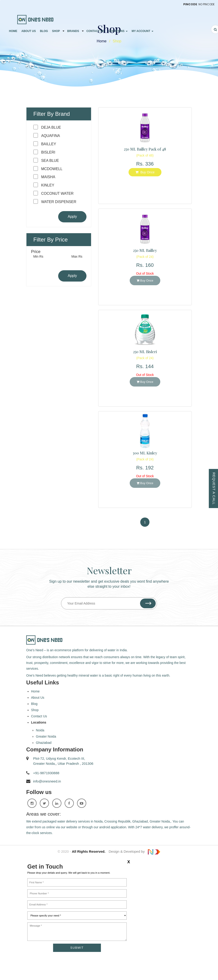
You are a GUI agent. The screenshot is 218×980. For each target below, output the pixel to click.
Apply (72, 217)
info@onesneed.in (47, 781)
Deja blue (51, 127)
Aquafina (51, 136)
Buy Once (145, 172)
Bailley (49, 144)
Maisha (48, 177)
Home (13, 31)
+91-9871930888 (46, 773)
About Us (29, 31)
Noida (40, 730)
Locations (118, 31)
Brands (73, 31)
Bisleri (48, 152)
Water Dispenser (59, 202)
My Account (143, 31)
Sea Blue (50, 161)
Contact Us (95, 31)
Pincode (190, 4)
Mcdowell (52, 169)
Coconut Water (57, 193)
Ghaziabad (44, 743)
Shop (56, 31)
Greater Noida (46, 736)
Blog (44, 31)
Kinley (48, 185)
